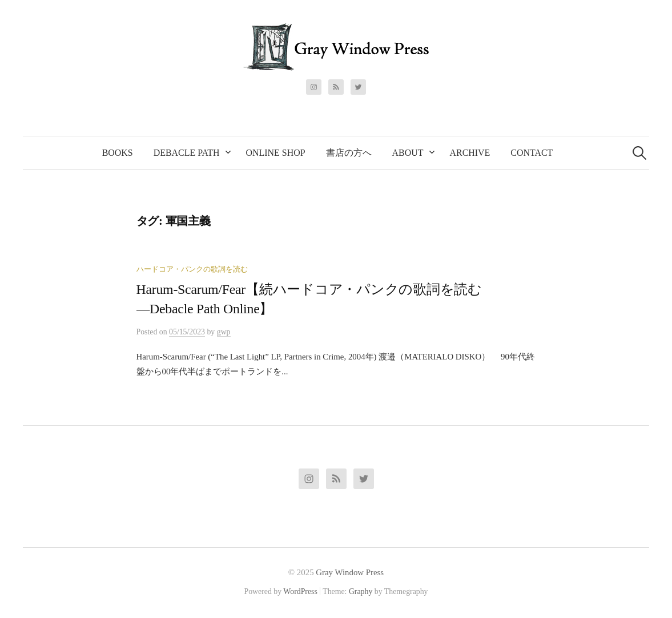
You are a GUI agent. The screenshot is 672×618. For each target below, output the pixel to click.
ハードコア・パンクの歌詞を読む (192, 269)
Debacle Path (187, 153)
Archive (470, 153)
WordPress (300, 591)
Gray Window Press (350, 572)
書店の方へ (349, 153)
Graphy (361, 591)
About (408, 153)
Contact (532, 153)
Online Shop (276, 153)
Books (118, 153)
